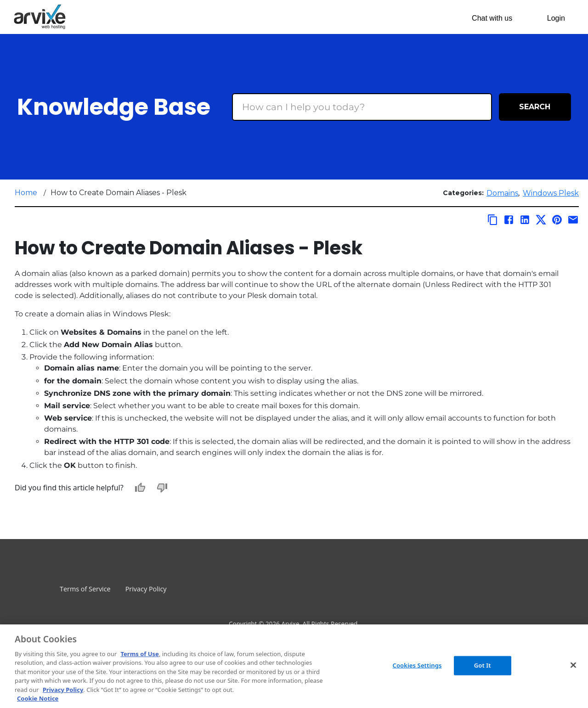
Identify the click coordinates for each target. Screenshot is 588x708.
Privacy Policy (146, 589)
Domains (502, 193)
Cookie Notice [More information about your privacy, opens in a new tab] (38, 698)
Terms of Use (139, 654)
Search (535, 107)
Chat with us (492, 18)
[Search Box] (362, 107)
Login (556, 18)
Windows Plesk (551, 193)
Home (26, 193)
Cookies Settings (417, 665)
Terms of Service (85, 589)
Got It (483, 665)
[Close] (573, 665)
